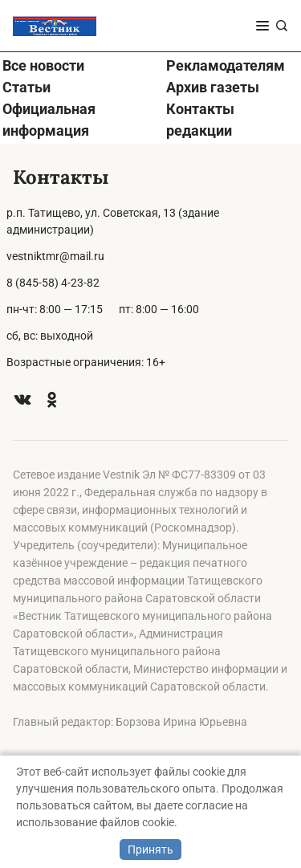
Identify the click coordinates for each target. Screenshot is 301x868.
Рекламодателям (226, 65)
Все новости (43, 65)
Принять (150, 850)
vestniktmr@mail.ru (55, 256)
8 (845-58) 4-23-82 (53, 283)
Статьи (26, 87)
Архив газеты (213, 87)
